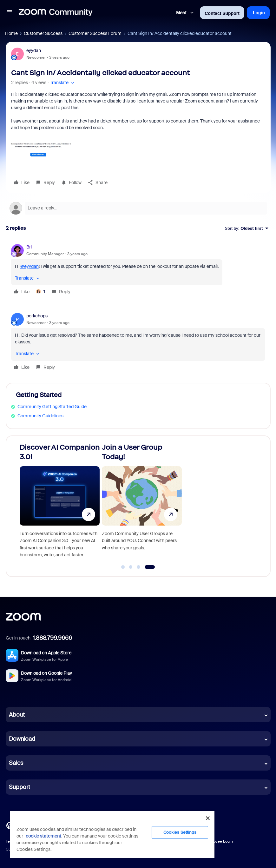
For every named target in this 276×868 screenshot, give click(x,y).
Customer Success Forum (95, 33)
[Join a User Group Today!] (142, 504)
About (17, 715)
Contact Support (222, 13)
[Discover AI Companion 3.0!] (60, 504)
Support (20, 787)
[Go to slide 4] (150, 567)
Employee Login (219, 841)
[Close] (208, 818)
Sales (16, 763)
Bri (29, 247)
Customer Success (43, 33)
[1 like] (40, 292)
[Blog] (10, 825)
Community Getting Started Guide (52, 407)
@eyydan (30, 266)
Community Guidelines (40, 416)
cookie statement (43, 836)
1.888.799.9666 (52, 638)
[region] (112, 834)
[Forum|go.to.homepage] (56, 13)
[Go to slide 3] (139, 567)
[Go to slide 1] (123, 567)
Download (22, 739)
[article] (138, 270)
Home (11, 33)
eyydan (34, 50)
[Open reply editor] (138, 208)
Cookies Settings (180, 832)
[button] (10, 13)
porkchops (37, 316)
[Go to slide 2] (131, 567)
